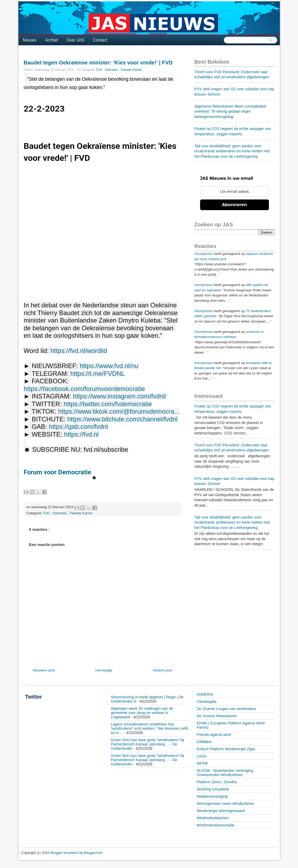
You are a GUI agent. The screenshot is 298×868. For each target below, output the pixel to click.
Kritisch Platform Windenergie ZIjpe (226, 749)
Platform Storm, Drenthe (217, 782)
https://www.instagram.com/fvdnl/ (120, 396)
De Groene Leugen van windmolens (226, 709)
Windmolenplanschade (216, 825)
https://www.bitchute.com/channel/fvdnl (122, 419)
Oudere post (162, 670)
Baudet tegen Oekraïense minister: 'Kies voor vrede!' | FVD (98, 63)
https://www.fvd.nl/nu (109, 366)
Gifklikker (204, 742)
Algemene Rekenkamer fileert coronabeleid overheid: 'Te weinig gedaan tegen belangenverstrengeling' (230, 111)
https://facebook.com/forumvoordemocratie (84, 389)
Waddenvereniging (212, 796)
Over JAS (75, 40)
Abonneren (235, 205)
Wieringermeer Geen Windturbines (225, 804)
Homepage (104, 670)
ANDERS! (205, 694)
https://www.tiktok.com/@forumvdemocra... (119, 411)
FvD (100, 70)
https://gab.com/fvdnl (78, 427)
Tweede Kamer (131, 70)
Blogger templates (65, 853)
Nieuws (30, 40)
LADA (202, 756)
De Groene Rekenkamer (217, 716)
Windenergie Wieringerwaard (221, 811)
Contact (100, 40)
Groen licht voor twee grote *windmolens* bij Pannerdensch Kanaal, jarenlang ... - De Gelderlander (147, 744)
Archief (52, 40)
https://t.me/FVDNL (98, 374)
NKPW (202, 763)
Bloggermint (93, 853)
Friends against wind (214, 735)
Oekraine (112, 70)
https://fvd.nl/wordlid (79, 351)
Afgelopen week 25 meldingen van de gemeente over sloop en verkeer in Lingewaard (142, 713)
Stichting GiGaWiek (213, 789)
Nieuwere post (44, 670)
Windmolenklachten (213, 818)
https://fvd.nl (81, 434)
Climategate (207, 702)
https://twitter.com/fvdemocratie (108, 404)
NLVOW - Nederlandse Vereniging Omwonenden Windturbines (225, 773)
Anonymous (204, 254)
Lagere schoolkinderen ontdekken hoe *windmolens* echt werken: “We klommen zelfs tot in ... (150, 728)
